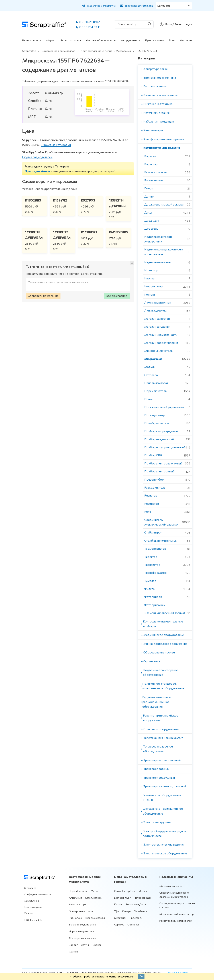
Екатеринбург (122, 898)
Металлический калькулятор (177, 914)
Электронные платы (81, 911)
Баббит (73, 945)
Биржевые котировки (56, 145)
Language (164, 6)
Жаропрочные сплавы (82, 938)
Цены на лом (30, 40)
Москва (143, 891)
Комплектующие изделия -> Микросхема (106, 51)
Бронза (97, 945)
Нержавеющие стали (81, 931)
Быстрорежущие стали (83, 924)
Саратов (119, 924)
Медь (94, 891)
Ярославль (136, 918)
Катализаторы (94, 898)
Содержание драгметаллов (58, 51)
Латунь (85, 945)
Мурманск (120, 918)
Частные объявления (99, 40)
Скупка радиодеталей (37, 157)
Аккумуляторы (78, 904)
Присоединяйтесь (37, 171)
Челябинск (141, 911)
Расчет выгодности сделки (176, 921)
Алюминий (75, 898)
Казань (118, 904)
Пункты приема (155, 40)
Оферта (29, 913)
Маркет (51, 40)
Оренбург (133, 924)
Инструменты (129, 40)
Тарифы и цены (33, 920)
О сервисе (30, 888)
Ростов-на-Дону (136, 904)
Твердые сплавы (95, 918)
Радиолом (75, 918)
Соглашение (31, 901)
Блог (172, 40)
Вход (169, 24)
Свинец (74, 951)
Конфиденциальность (37, 894)
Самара (127, 911)
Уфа (117, 911)
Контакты (186, 40)
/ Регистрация (182, 24)
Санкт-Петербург (125, 891)
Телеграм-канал (71, 40)
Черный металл (78, 891)
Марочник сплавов (171, 886)
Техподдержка (33, 907)
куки (131, 976)
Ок (141, 976)
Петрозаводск (143, 898)
